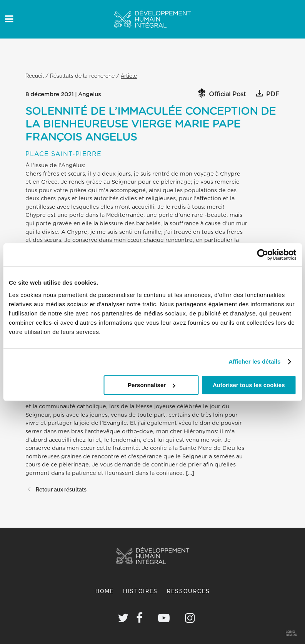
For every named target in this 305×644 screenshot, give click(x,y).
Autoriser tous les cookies (249, 385)
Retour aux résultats (56, 489)
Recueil (35, 76)
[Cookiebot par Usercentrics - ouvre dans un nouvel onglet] (262, 255)
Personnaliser (151, 385)
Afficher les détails (254, 361)
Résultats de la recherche (82, 76)
